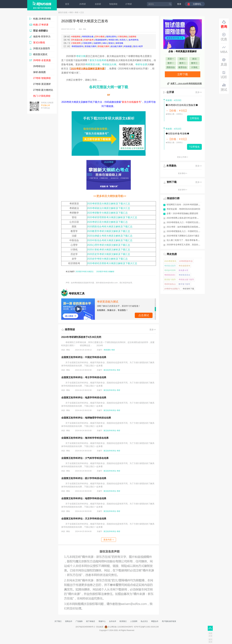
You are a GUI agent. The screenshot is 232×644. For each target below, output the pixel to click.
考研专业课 (141, 64)
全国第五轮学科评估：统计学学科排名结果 (84, 478)
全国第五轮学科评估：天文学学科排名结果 (84, 519)
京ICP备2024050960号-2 (85, 627)
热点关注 (144, 621)
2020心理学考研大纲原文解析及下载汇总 (109, 245)
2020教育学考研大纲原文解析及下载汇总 (109, 231)
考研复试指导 (170, 266)
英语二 (183, 59)
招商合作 (69, 621)
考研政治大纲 (109, 64)
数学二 (183, 63)
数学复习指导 (184, 284)
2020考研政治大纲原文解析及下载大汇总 (109, 208)
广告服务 (79, 621)
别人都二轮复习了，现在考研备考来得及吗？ (187, 240)
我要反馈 (210, 635)
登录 (179, 4)
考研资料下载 (188, 289)
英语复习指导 (170, 280)
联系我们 (123, 621)
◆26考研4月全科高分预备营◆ (182, 105)
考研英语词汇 (170, 275)
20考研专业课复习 (172, 289)
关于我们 (58, 621)
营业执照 (100, 627)
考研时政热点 (170, 284)
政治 (194, 59)
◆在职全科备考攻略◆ (177, 134)
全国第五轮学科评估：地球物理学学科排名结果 (86, 418)
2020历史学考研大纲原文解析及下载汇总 (109, 254)
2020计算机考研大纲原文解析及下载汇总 (109, 250)
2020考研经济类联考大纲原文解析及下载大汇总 (112, 263)
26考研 (83, 4)
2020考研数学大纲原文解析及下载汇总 (107, 213)
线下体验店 (91, 621)
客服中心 (102, 621)
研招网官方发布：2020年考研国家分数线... (186, 205)
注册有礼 (197, 4)
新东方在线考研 (98, 60)
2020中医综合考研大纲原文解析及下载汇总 (110, 240)
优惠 (224, 37)
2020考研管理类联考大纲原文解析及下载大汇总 (112, 217)
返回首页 (210, 641)
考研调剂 (107, 350)
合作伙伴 (113, 621)
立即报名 (194, 118)
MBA (224, 50)
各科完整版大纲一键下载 (109, 87)
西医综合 (171, 67)
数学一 (171, 63)
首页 (67, 4)
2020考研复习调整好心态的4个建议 (183, 236)
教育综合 (183, 67)
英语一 (171, 59)
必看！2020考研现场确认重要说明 (182, 213)
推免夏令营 (183, 270)
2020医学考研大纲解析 (105, 272)
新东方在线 (63, 12)
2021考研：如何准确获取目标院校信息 (184, 227)
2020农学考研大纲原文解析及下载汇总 (107, 259)
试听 (224, 75)
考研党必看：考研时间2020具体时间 (183, 209)
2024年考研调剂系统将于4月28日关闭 (81, 337)
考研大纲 (81, 56)
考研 (71, 12)
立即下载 (183, 74)
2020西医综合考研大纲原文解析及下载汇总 (110, 227)
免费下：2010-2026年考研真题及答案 (186, 83)
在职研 (98, 4)
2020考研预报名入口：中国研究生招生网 (185, 231)
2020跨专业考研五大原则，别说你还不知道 (187, 245)
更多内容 (109, 540)
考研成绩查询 (184, 266)
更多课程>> (183, 173)
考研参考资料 (170, 270)
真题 (224, 62)
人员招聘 (134, 621)
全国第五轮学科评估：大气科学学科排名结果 (85, 458)
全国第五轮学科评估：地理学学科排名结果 (84, 498)
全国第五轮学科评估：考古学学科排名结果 (84, 377)
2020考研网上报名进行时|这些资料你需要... (187, 218)
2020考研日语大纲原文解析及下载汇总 (107, 222)
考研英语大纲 (93, 64)
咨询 (224, 24)
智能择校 (113, 4)
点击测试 (144, 315)
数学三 (194, 63)
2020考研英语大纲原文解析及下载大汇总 (109, 204)
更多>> (153, 330)
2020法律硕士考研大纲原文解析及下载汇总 (110, 236)
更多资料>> (183, 190)
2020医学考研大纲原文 (85, 272)
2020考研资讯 (170, 261)
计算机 (194, 67)
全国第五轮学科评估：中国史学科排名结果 (84, 357)
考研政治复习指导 (186, 280)
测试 (224, 87)
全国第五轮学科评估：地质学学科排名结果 (84, 398)
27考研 (129, 4)
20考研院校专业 (186, 261)
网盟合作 (155, 621)
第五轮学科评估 (110, 370)
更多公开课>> (183, 157)
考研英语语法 (184, 275)
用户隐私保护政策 (169, 621)
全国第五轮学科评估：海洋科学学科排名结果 (85, 438)
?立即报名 (194, 147)
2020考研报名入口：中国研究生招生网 (184, 222)
